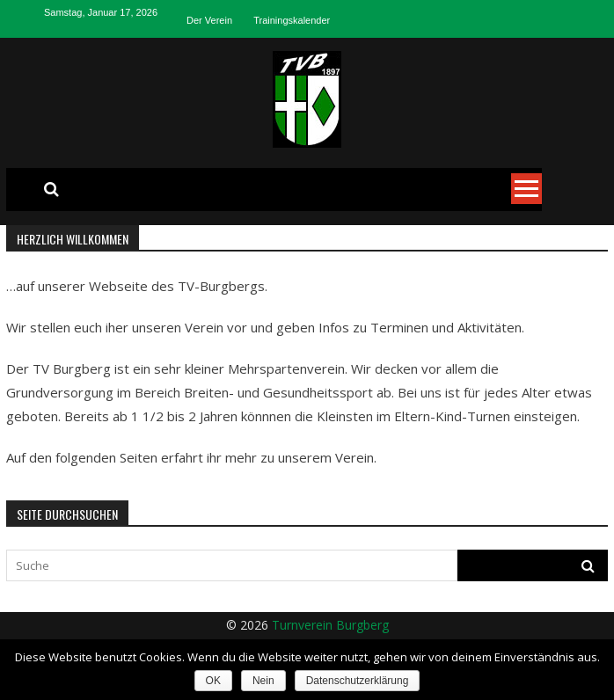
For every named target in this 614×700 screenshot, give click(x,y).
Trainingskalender (292, 20)
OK (213, 681)
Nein (263, 681)
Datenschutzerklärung (358, 681)
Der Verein (209, 20)
